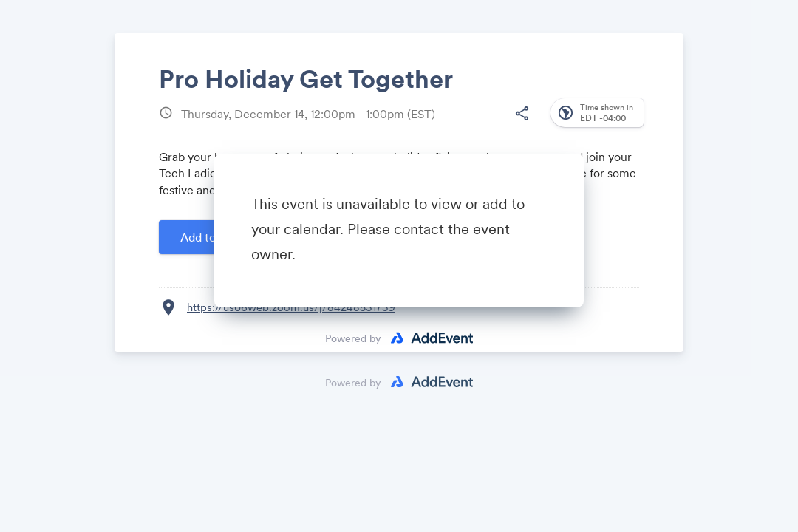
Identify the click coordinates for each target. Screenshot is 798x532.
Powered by (353, 338)
